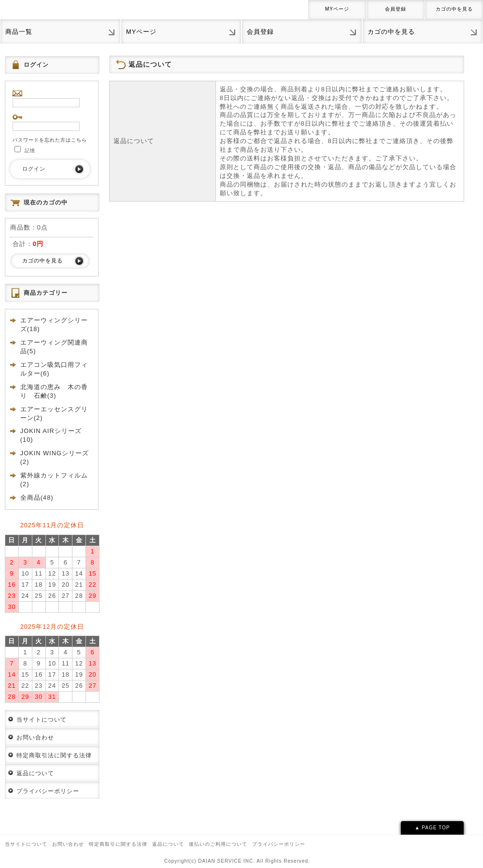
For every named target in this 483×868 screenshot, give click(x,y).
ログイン (34, 169)
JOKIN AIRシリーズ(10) (51, 435)
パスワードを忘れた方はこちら (50, 140)
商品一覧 (19, 32)
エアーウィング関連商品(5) (54, 347)
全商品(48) (37, 498)
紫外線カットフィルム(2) (54, 480)
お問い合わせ (35, 738)
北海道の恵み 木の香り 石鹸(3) (54, 391)
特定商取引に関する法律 (118, 844)
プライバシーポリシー (48, 791)
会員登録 (396, 9)
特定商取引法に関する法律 (54, 755)
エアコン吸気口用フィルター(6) (54, 369)
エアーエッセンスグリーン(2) (54, 413)
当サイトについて (42, 720)
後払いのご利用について (218, 844)
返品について (35, 773)
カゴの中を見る (454, 9)
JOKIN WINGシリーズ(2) (55, 457)
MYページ (337, 9)
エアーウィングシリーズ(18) (54, 325)
